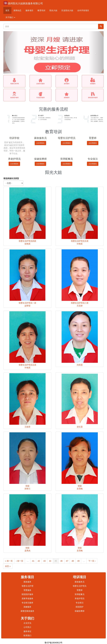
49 (78, 561)
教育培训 (41, 10)
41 (33, 561)
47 (67, 561)
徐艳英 (27, 244)
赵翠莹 (27, 306)
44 (50, 561)
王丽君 (27, 427)
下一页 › (92, 561)
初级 (27, 486)
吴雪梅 (80, 489)
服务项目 (29, 10)
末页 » (8, 566)
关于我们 (10, 17)
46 (61, 561)
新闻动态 (17, 10)
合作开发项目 (83, 10)
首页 (7, 10)
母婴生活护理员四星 (27, 241)
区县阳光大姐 (67, 10)
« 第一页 (9, 561)
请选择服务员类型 (11, 178)
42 (39, 561)
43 (44, 561)
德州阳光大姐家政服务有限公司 (25, 3)
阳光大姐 (53, 10)
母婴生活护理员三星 (80, 303)
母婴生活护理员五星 (80, 241)
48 (73, 561)
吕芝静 (80, 306)
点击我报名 (40, 143)
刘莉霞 (80, 365)
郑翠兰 (27, 489)
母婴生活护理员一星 (27, 303)
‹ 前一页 (20, 561)
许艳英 (80, 244)
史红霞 (80, 427)
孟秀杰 (27, 551)
